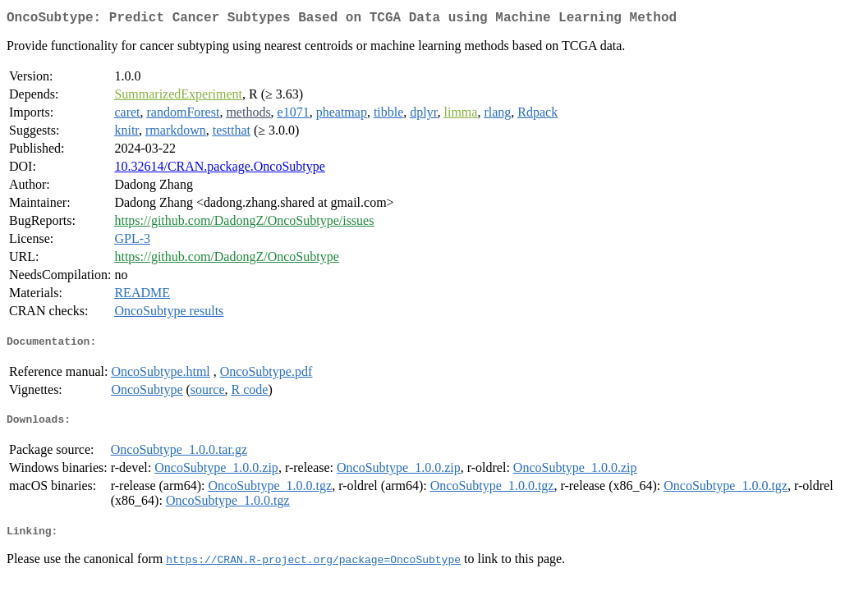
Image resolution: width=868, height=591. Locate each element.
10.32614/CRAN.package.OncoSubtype (219, 170)
